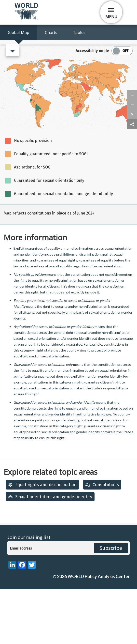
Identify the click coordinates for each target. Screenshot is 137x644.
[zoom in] (132, 150)
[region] (68, 270)
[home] (27, 20)
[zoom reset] (132, 169)
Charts (51, 32)
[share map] (132, 179)
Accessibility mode (92, 106)
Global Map (19, 32)
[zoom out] (132, 160)
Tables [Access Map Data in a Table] (79, 32)
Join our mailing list (29, 592)
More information (35, 293)
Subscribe (111, 603)
